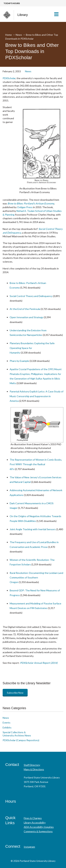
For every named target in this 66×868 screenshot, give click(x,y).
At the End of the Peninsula (25, 309)
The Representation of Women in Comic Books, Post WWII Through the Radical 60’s (36, 464)
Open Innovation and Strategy (26, 317)
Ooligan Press (25, 207)
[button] (58, 14)
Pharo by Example (19, 361)
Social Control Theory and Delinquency (31, 296)
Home (9, 35)
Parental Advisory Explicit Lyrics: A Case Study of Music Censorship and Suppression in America (37, 396)
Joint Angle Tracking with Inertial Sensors (33, 529)
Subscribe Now (15, 693)
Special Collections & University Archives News (17, 734)
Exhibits (7, 727)
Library (23, 15)
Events (7, 723)
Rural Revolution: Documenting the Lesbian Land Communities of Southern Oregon (36, 578)
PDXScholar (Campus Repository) (21, 740)
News (19, 35)
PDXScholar (9, 78)
